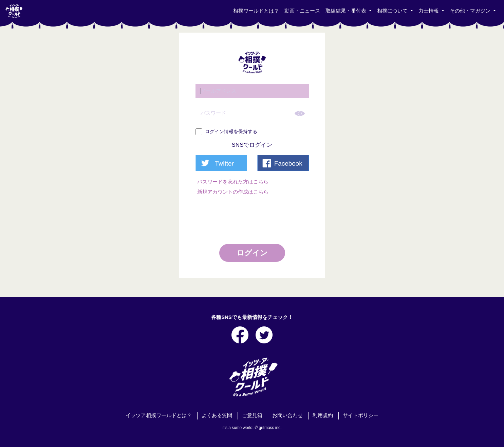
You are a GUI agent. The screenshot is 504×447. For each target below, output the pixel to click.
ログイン (252, 253)
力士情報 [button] (429, 11)
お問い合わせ (287, 415)
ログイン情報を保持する (226, 132)
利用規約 (323, 415)
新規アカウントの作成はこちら (233, 192)
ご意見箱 (252, 415)
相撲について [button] (393, 11)
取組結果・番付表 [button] (347, 11)
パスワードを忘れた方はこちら (233, 182)
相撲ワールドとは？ (256, 11)
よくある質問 (217, 415)
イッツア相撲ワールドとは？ (159, 415)
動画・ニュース (302, 11)
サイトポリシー (361, 415)
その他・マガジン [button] (471, 11)
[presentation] (253, 217)
